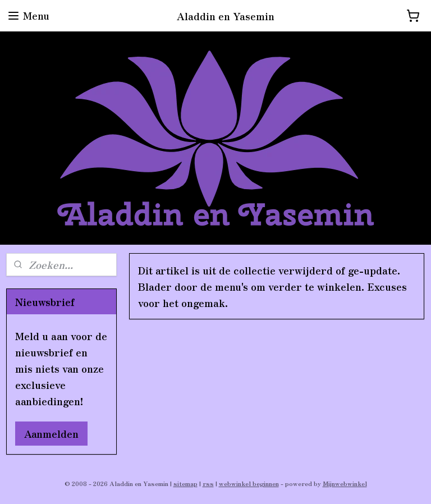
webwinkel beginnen (249, 483)
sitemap (185, 483)
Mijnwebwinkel (345, 483)
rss (208, 483)
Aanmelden (51, 433)
